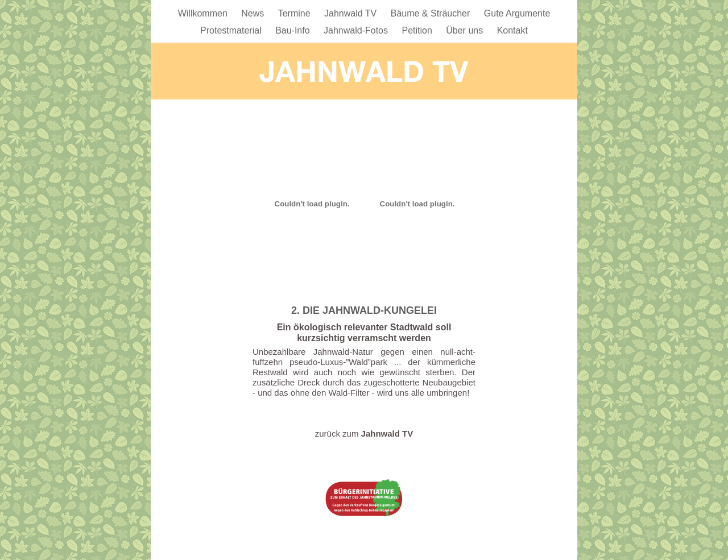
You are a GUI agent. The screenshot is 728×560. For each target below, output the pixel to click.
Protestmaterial (232, 30)
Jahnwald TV (352, 13)
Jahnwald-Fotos (357, 30)
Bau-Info (294, 30)
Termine (295, 13)
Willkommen (204, 13)
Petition (418, 30)
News (254, 13)
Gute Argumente (517, 13)
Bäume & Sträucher (432, 13)
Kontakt (512, 30)
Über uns (466, 30)
